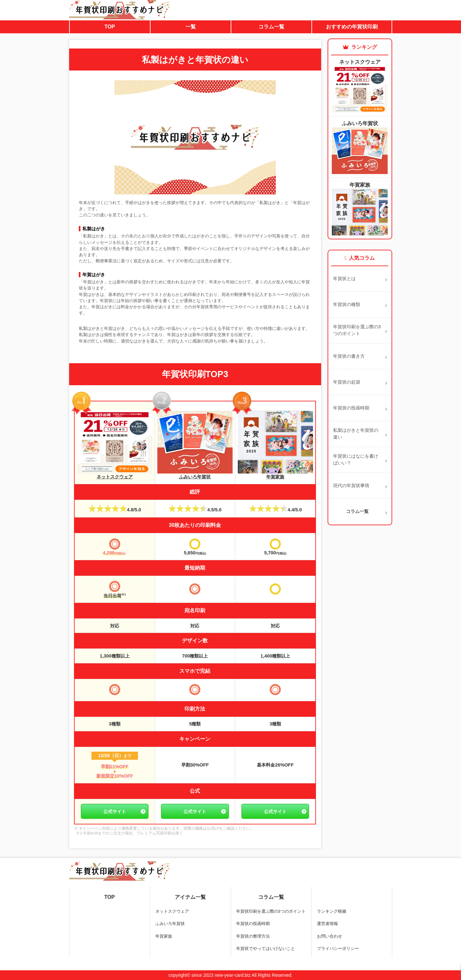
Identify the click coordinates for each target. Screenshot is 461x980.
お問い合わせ (330, 936)
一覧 (191, 27)
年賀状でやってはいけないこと (266, 948)
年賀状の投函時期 (253, 924)
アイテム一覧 (190, 897)
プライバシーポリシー (338, 948)
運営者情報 (327, 924)
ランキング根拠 (332, 911)
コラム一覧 (271, 27)
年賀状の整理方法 (253, 936)
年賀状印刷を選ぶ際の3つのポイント (271, 911)
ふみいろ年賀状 (195, 474)
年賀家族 (275, 474)
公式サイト (115, 811)
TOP (110, 27)
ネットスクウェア (115, 474)
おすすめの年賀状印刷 (352, 27)
